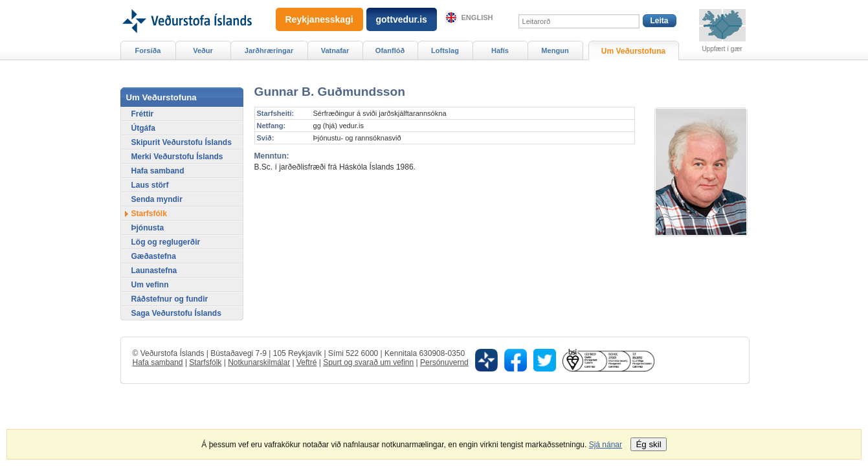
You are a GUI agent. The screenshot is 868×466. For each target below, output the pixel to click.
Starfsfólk (149, 214)
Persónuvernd (444, 362)
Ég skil (648, 444)
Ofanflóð (390, 50)
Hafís (500, 50)
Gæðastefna (154, 256)
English (477, 17)
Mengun (555, 50)
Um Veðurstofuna (633, 51)
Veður (203, 50)
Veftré (306, 362)
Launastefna (154, 271)
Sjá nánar (606, 445)
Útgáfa (143, 128)
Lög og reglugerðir (166, 242)
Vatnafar (335, 50)
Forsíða (148, 50)
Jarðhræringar (269, 50)
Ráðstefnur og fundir (170, 299)
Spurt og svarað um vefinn (368, 362)
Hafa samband (158, 171)
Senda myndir (157, 199)
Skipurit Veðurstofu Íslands (182, 142)
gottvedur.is (402, 19)
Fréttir (143, 114)
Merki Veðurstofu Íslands (177, 157)
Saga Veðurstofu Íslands (176, 313)
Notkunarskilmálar (259, 362)
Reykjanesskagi (319, 19)
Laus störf (150, 185)
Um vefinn (150, 285)
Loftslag (445, 50)
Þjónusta (148, 228)
